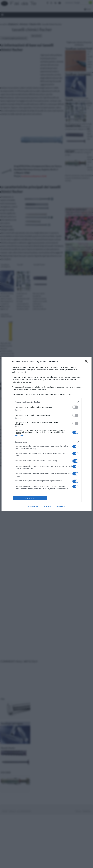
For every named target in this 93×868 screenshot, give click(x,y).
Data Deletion (33, 506)
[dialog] (47, 434)
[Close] (87, 362)
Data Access (46, 506)
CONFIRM (30, 498)
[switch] (75, 407)
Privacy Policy (60, 506)
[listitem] (47, 402)
